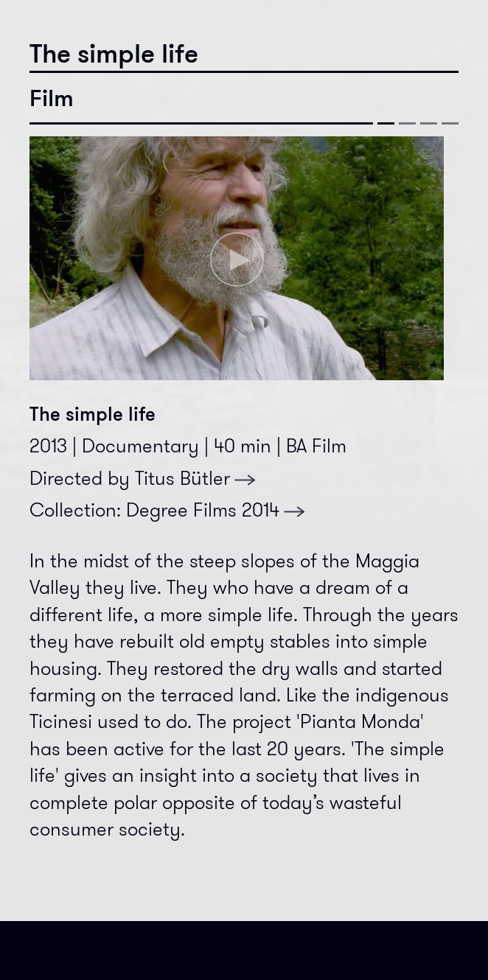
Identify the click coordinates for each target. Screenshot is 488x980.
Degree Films (216, 510)
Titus (196, 479)
